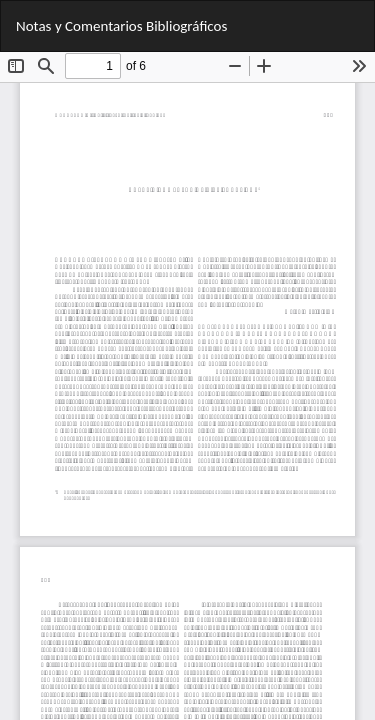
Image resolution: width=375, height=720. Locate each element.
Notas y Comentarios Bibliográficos (121, 26)
